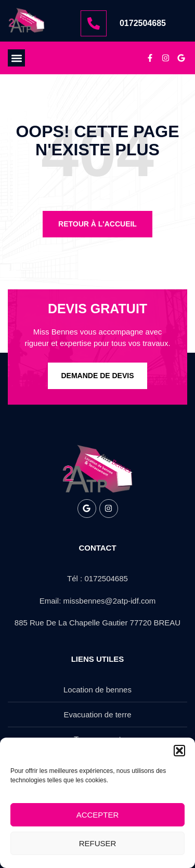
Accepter (98, 815)
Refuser (98, 843)
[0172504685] (94, 23)
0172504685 (143, 23)
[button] (179, 751)
